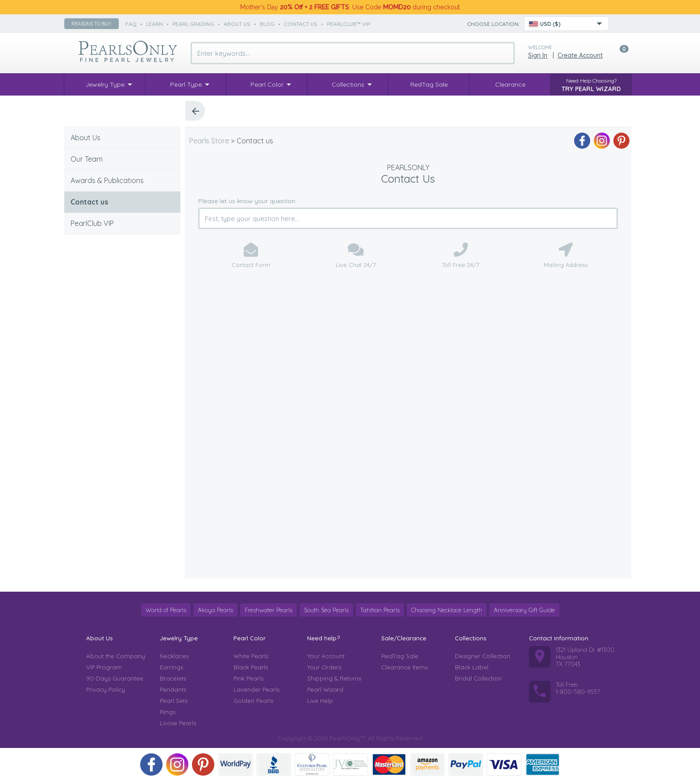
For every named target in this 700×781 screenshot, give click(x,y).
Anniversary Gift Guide (524, 610)
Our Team (87, 159)
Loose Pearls (178, 723)
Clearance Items (404, 667)
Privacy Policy (106, 689)
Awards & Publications (107, 180)
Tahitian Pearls (380, 610)
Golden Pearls (253, 701)
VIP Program (104, 667)
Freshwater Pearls (269, 610)
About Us (85, 138)
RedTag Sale (400, 656)
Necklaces (174, 656)
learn (154, 24)
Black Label (472, 667)
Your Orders (324, 667)
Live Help (320, 701)
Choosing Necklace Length (447, 610)
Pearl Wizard (325, 689)
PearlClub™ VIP (348, 24)
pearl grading (193, 24)
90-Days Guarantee (115, 678)
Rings (168, 712)
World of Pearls (166, 610)
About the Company (116, 656)
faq (131, 24)
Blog (267, 24)
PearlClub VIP (92, 223)
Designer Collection (483, 656)
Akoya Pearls (215, 610)
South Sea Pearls (326, 610)
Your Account (326, 656)
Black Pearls (251, 667)
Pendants (173, 689)
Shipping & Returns (334, 678)
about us (237, 24)
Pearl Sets (174, 701)
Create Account (580, 55)
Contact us (89, 202)
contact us (301, 24)
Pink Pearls (248, 678)
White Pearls (251, 656)
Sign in (538, 55)
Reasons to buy (92, 24)
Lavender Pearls (256, 689)
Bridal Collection (478, 678)
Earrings (171, 667)
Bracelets (173, 678)
